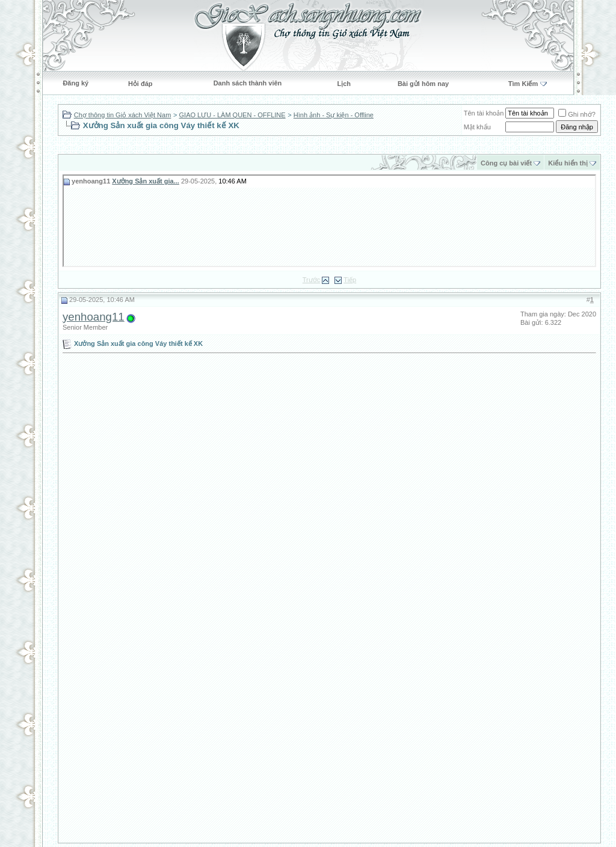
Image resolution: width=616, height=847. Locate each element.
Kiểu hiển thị (568, 163)
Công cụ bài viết (506, 163)
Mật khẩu (477, 127)
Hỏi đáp (140, 84)
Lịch (344, 84)
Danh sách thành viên (248, 83)
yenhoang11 (94, 317)
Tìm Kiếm (523, 84)
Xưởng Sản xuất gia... (146, 181)
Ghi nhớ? (577, 114)
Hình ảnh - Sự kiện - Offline (334, 115)
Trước (311, 280)
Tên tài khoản (484, 113)
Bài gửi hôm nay (423, 84)
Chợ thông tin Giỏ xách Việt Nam (123, 115)
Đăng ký (75, 83)
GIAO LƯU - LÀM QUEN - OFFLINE (233, 115)
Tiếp (350, 280)
